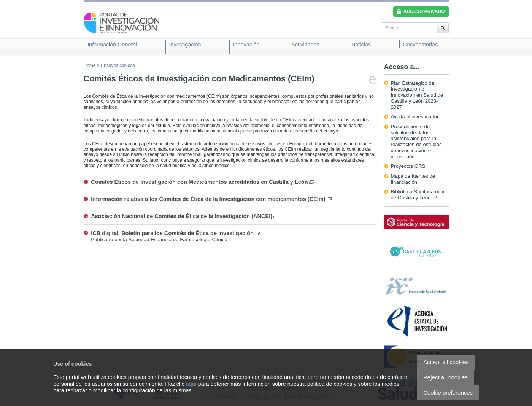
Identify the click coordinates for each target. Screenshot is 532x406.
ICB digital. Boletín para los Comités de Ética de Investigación (175, 233)
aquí (191, 384)
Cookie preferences (448, 392)
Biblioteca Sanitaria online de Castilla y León (420, 195)
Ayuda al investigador (415, 117)
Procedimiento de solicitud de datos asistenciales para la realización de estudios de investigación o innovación (416, 142)
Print (373, 81)
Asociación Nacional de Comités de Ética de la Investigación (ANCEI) (185, 216)
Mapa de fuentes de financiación (413, 179)
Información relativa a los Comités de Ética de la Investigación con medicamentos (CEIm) (211, 199)
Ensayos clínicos (118, 65)
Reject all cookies (445, 377)
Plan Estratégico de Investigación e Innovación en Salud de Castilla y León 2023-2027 (417, 95)
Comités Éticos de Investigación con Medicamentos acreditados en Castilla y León (202, 182)
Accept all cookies (446, 362)
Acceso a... (402, 67)
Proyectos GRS (408, 166)
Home (90, 65)
